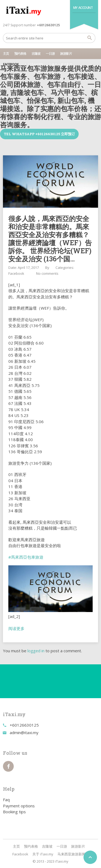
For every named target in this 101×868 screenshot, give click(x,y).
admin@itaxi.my (24, 733)
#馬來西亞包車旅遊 (26, 557)
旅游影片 (66, 54)
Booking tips (14, 812)
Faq (6, 800)
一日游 (50, 54)
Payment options (19, 806)
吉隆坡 (36, 54)
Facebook (11, 64)
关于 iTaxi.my (34, 64)
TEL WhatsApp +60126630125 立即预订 (39, 134)
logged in (36, 651)
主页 (6, 54)
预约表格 (20, 54)
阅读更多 (16, 628)
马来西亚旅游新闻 (60, 64)
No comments (47, 273)
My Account (83, 8)
